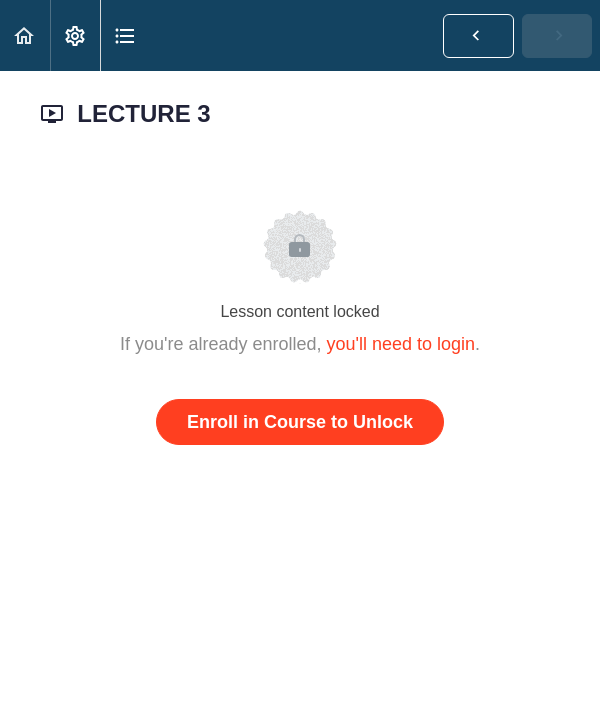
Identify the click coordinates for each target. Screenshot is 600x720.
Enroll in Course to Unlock (300, 422)
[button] (25, 35)
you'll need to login (401, 344)
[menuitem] (75, 35)
